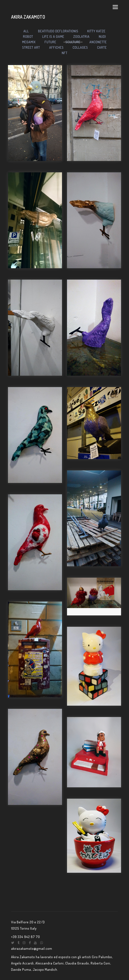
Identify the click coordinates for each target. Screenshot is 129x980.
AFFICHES (56, 47)
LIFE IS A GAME (53, 37)
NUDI (102, 37)
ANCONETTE (98, 42)
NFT (65, 53)
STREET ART (31, 47)
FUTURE (50, 42)
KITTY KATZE (96, 31)
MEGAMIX (29, 42)
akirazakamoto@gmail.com (32, 949)
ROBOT (28, 37)
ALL (26, 31)
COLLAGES (80, 47)
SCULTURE (73, 42)
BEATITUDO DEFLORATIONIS (58, 31)
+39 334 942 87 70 (26, 937)
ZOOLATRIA (81, 37)
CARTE (102, 47)
